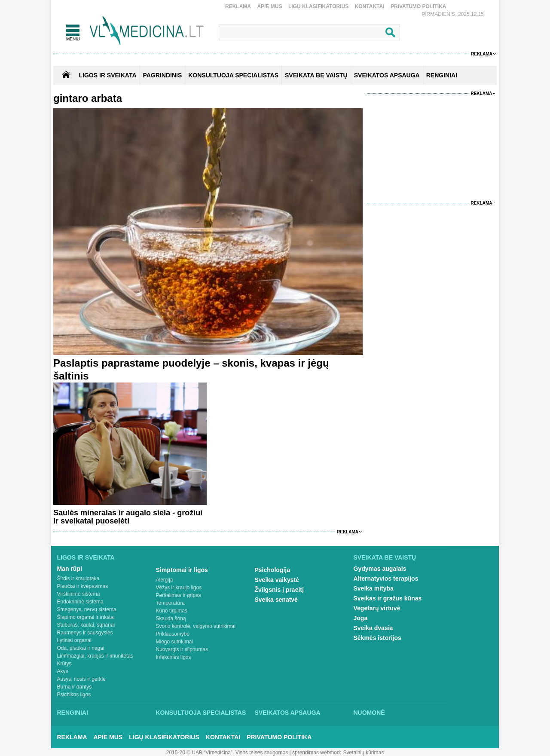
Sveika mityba (374, 588)
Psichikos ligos (74, 695)
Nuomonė (369, 713)
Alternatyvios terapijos (386, 578)
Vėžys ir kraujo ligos (179, 588)
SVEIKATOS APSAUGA (387, 75)
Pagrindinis (163, 75)
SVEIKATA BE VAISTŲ (316, 75)
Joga (361, 618)
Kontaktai (370, 6)
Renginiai (73, 713)
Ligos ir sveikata (107, 75)
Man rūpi (70, 569)
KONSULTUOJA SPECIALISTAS (233, 75)
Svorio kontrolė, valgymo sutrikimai (196, 626)
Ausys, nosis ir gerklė (81, 679)
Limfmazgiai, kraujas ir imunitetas (95, 656)
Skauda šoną (171, 618)
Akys (63, 671)
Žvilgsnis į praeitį (279, 590)
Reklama (238, 6)
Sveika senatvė (276, 600)
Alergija (165, 580)
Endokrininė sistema (80, 602)
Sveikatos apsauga (288, 713)
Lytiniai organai (74, 640)
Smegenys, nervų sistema (87, 609)
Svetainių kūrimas (364, 753)
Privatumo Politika (419, 6)
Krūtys (64, 664)
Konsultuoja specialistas (201, 713)
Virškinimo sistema (79, 594)
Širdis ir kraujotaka (78, 578)
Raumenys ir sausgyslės (85, 633)
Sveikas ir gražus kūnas (388, 598)
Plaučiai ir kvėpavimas (83, 586)
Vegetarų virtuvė (377, 608)
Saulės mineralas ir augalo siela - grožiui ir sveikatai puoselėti (128, 517)
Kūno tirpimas (172, 611)
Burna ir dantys (75, 687)
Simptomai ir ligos (182, 570)
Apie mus (269, 6)
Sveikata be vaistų (385, 557)
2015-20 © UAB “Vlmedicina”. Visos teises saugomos (227, 753)
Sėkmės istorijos (377, 638)
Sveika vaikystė (277, 580)
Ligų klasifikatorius (318, 6)
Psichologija (272, 570)
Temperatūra (170, 603)
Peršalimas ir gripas (179, 595)
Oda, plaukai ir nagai (81, 648)
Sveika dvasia (373, 628)
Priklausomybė (173, 634)
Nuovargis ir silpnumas (182, 649)
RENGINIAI (442, 75)
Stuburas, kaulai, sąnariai (86, 625)
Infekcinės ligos (174, 657)
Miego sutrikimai (175, 642)
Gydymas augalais (380, 569)
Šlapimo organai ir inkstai (86, 617)
